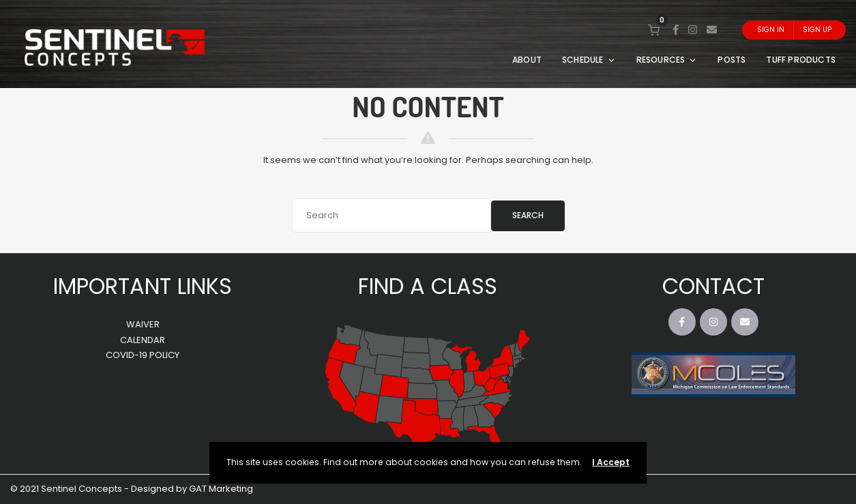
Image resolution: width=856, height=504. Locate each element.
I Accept (611, 462)
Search (528, 215)
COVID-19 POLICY (143, 355)
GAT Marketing (221, 489)
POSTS (732, 60)
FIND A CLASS (428, 286)
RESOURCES (667, 60)
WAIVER (143, 324)
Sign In (771, 30)
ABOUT (527, 60)
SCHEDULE (589, 60)
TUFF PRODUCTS (801, 60)
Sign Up (817, 30)
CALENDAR (143, 340)
